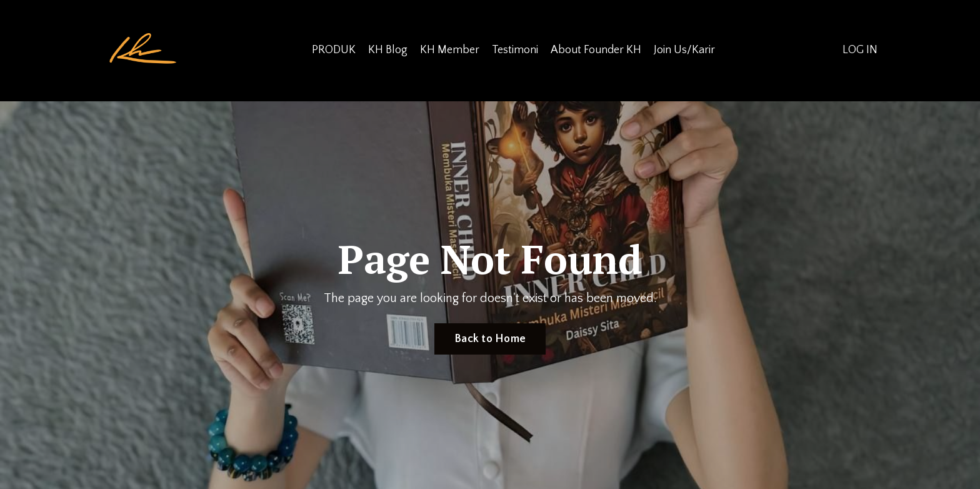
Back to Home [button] (490, 339)
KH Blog (388, 50)
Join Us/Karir (684, 50)
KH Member (450, 50)
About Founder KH (596, 50)
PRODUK (334, 50)
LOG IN (860, 50)
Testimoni (515, 50)
